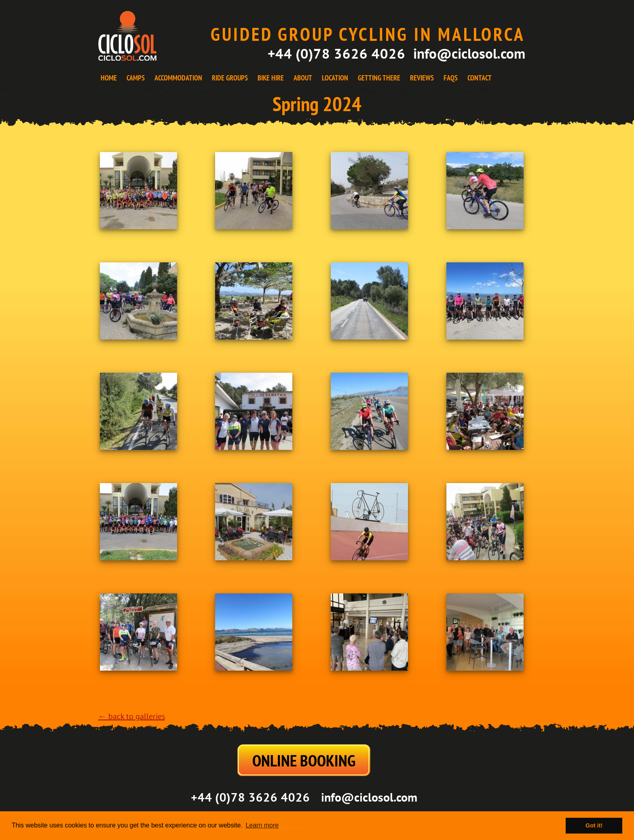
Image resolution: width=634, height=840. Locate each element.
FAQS (451, 78)
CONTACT (480, 78)
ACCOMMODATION (178, 78)
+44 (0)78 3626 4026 (336, 53)
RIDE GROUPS (230, 78)
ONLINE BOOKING (304, 760)
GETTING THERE (379, 78)
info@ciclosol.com (469, 53)
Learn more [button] (262, 825)
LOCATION (335, 78)
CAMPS (136, 78)
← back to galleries (132, 717)
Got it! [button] (594, 825)
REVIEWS (422, 78)
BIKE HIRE (271, 78)
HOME (109, 78)
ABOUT (303, 78)
